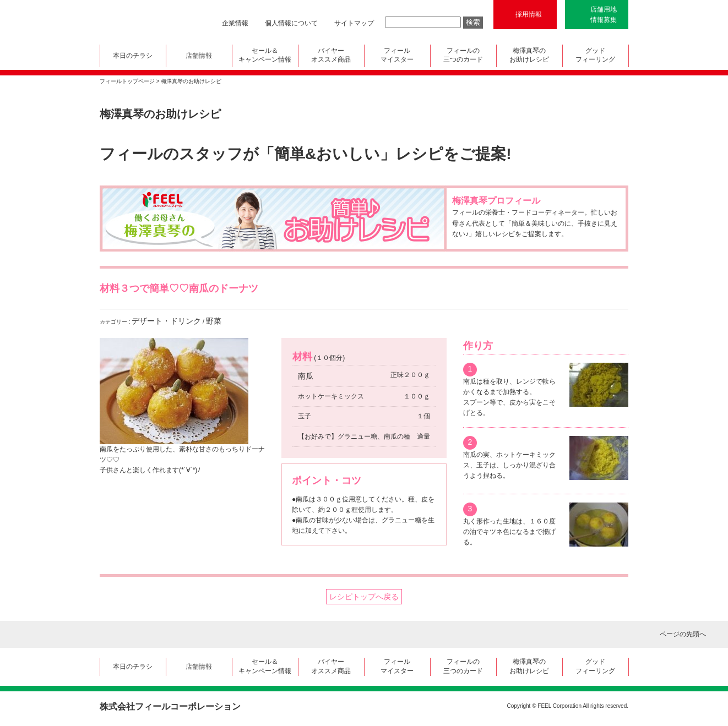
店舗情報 (199, 56)
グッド (596, 56)
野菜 (214, 321)
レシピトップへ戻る (364, 597)
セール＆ (265, 56)
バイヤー (331, 56)
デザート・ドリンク (166, 321)
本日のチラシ (133, 56)
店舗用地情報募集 (604, 15)
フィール (397, 56)
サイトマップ (354, 23)
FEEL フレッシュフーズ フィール (142, 22)
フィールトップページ (127, 81)
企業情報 (235, 23)
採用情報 (529, 14)
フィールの (463, 56)
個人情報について (291, 23)
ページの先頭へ (683, 634)
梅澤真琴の (529, 56)
